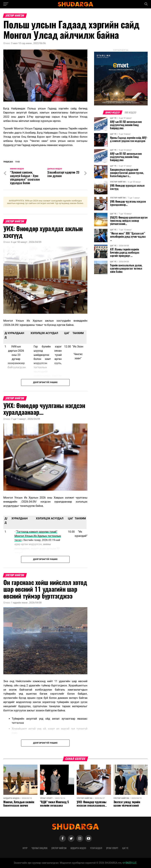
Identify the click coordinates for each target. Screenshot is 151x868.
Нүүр (25, 848)
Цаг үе (125, 848)
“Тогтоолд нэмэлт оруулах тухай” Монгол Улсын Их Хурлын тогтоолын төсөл (38, 536)
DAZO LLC (130, 863)
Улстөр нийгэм (59, 848)
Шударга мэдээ (78, 848)
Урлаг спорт (112, 848)
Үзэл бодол (96, 848)
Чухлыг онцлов (39, 848)
